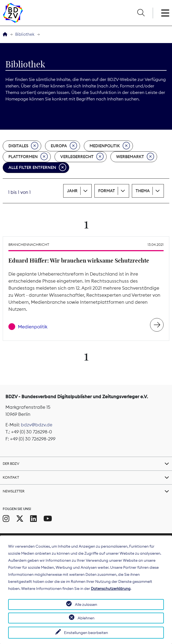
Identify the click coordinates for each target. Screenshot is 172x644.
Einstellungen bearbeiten (86, 633)
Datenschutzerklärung (111, 589)
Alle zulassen (86, 604)
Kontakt (11, 477)
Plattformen (28, 157)
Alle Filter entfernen (37, 168)
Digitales (23, 146)
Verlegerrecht (82, 157)
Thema (143, 191)
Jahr (72, 191)
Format (107, 191)
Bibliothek (25, 34)
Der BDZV (11, 463)
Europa (64, 146)
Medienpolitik (110, 146)
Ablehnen (86, 618)
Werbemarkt (135, 157)
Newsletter (14, 491)
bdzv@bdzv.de (37, 425)
